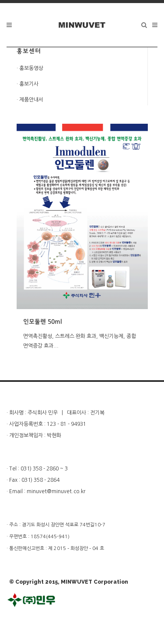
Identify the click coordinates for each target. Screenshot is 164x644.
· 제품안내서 (30, 100)
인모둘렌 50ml (43, 322)
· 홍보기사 (28, 84)
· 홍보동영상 (30, 68)
